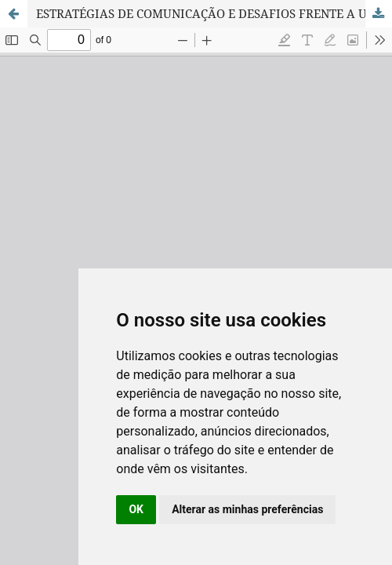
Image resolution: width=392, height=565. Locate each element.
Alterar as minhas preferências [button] (247, 509)
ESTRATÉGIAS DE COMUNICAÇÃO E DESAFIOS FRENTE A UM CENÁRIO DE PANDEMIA (214, 13)
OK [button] (136, 509)
